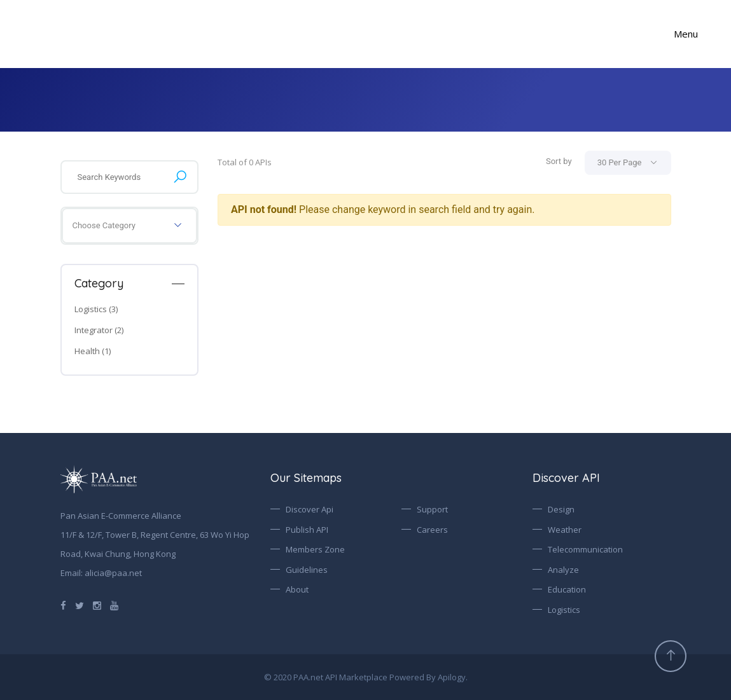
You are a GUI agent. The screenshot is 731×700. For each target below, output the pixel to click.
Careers (432, 530)
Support (432, 509)
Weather (565, 530)
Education (567, 589)
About (297, 589)
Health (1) (93, 351)
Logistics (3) (96, 309)
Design (561, 509)
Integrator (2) (99, 330)
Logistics (564, 610)
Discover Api (310, 509)
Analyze (563, 570)
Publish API (307, 530)
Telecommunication (585, 549)
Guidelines (307, 570)
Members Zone (315, 549)
